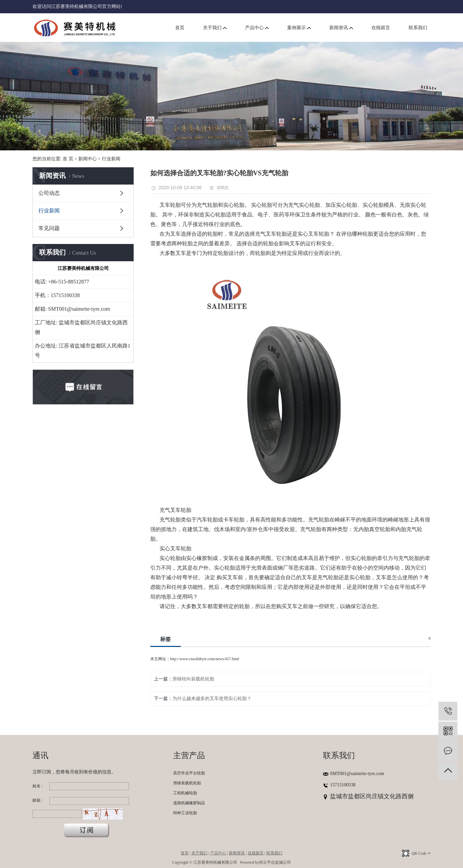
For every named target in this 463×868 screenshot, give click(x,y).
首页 (180, 28)
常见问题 (49, 228)
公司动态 (49, 193)
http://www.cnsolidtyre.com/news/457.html (205, 659)
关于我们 (215, 28)
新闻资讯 (341, 28)
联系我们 (418, 28)
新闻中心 (88, 159)
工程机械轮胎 (185, 793)
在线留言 (381, 28)
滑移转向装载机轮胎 (193, 679)
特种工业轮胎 (185, 813)
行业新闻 (111, 159)
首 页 (68, 159)
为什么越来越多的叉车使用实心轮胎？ (212, 699)
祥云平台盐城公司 (275, 862)
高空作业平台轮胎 (189, 773)
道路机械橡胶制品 (189, 803)
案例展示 (299, 28)
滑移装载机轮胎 (187, 783)
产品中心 (257, 28)
